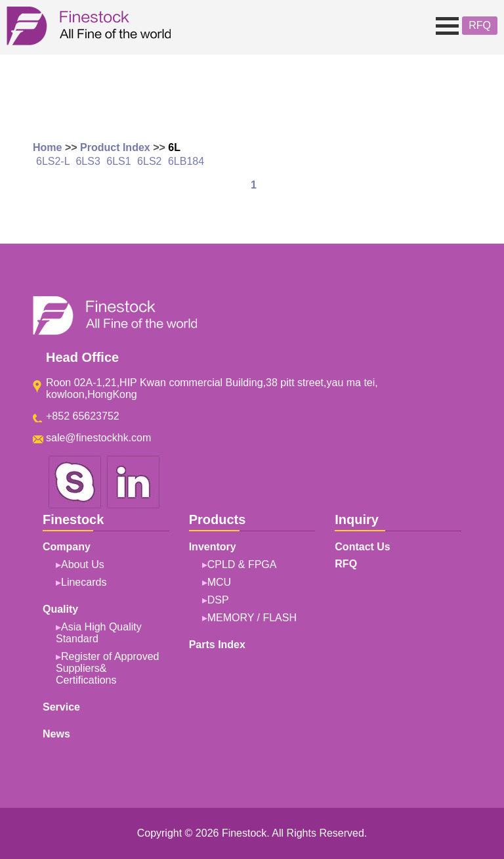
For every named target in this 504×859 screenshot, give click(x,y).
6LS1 (118, 161)
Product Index (115, 147)
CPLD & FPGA (242, 564)
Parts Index (217, 645)
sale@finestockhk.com (98, 438)
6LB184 (186, 161)
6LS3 (88, 161)
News (56, 734)
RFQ (480, 25)
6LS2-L (53, 161)
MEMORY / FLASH (252, 618)
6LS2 (149, 161)
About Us (83, 564)
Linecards (84, 582)
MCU (219, 582)
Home (47, 147)
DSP (218, 600)
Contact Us (362, 547)
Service (61, 707)
